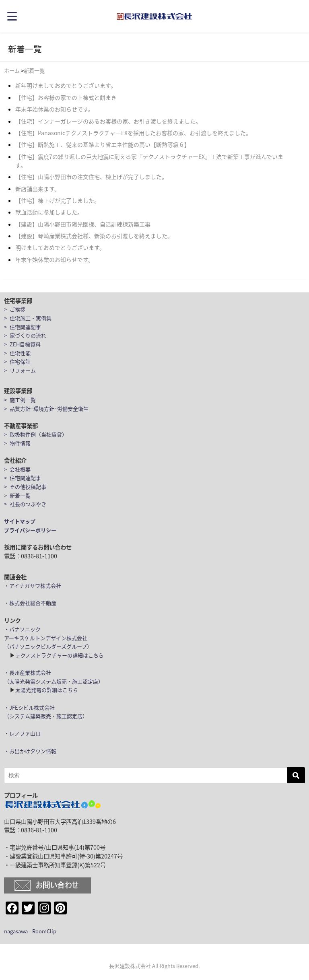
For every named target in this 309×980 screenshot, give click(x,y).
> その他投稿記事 (25, 487)
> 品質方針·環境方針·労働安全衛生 (46, 409)
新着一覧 (34, 71)
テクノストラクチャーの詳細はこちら (60, 655)
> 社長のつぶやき (25, 504)
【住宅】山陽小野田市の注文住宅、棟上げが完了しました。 (91, 177)
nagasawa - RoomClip (30, 931)
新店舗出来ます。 (38, 189)
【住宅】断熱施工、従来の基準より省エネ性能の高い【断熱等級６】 (103, 144)
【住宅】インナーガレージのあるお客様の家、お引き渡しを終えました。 (108, 121)
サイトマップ (20, 521)
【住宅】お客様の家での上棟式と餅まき (66, 97)
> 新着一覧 (17, 495)
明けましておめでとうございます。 (60, 247)
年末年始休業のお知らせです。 (55, 109)
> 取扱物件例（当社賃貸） (36, 434)
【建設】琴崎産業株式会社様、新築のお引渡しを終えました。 (94, 236)
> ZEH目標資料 (22, 344)
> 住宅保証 (17, 361)
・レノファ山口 (22, 733)
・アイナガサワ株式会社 (33, 586)
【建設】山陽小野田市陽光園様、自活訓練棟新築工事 (83, 224)
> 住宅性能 (17, 353)
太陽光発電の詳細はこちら (47, 690)
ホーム (12, 71)
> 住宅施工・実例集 (28, 318)
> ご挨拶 (15, 309)
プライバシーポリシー (30, 530)
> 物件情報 (17, 443)
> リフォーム (20, 370)
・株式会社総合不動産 (30, 603)
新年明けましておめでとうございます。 (66, 85)
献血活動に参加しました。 (49, 212)
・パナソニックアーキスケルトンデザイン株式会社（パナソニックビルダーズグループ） (48, 638)
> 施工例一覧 (20, 400)
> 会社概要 (17, 469)
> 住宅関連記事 (23, 327)
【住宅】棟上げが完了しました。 (58, 200)
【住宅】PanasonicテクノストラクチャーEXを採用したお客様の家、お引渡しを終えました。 (133, 133)
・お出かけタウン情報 (30, 751)
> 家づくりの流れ (25, 335)
